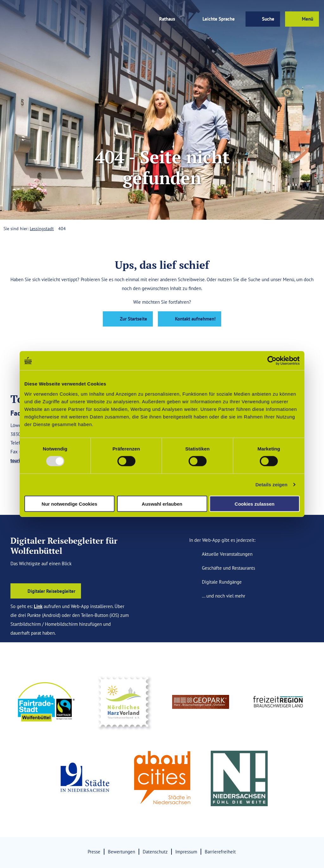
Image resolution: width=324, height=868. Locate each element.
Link (38, 606)
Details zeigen (271, 485)
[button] (108, 19)
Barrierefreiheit (220, 852)
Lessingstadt (42, 229)
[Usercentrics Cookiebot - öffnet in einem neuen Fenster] (272, 361)
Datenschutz (155, 852)
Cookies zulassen (255, 504)
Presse (94, 852)
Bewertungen (121, 852)
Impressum (186, 852)
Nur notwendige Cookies (70, 504)
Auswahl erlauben (162, 504)
